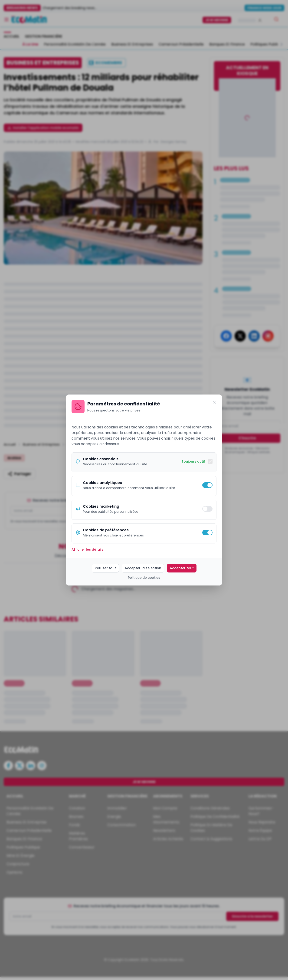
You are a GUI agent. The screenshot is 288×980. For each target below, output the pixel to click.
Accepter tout (182, 568)
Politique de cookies (144, 578)
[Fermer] (214, 402)
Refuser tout (105, 568)
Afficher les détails (87, 549)
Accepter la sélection (143, 568)
